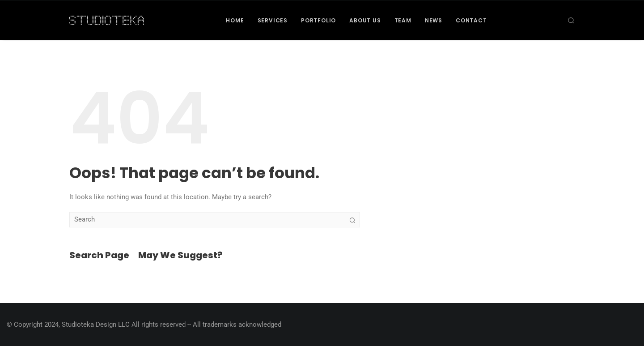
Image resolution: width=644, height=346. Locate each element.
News (434, 20)
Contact (471, 20)
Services (273, 20)
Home (235, 20)
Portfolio (318, 20)
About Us (365, 20)
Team (403, 20)
